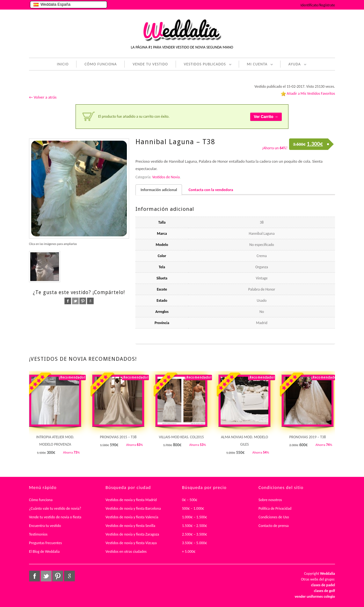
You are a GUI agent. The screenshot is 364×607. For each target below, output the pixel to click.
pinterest (83, 301)
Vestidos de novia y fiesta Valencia (132, 517)
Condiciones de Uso (274, 517)
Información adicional (159, 190)
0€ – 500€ (190, 500)
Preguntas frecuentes (45, 543)
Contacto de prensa (274, 526)
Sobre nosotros (270, 500)
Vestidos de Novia (166, 177)
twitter (75, 301)
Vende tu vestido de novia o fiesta (55, 517)
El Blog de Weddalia (44, 551)
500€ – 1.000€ (193, 508)
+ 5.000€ (189, 551)
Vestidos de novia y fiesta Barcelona (133, 508)
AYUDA (293, 65)
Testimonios (38, 534)
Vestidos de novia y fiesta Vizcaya (131, 543)
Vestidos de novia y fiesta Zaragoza (132, 534)
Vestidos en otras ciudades (126, 551)
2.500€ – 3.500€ (194, 534)
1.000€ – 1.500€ (194, 517)
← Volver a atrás (43, 97)
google (90, 301)
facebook (68, 301)
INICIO (63, 64)
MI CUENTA (256, 65)
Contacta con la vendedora (211, 190)
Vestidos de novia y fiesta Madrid (131, 500)
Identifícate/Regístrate (318, 5)
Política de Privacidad (275, 508)
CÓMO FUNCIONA (101, 64)
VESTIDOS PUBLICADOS (204, 65)
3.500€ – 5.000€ (194, 543)
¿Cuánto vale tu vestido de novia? (55, 508)
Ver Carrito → (266, 117)
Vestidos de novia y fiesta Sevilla (130, 526)
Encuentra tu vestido (45, 526)
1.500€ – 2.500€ (194, 526)
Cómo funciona (41, 500)
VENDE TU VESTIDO (150, 64)
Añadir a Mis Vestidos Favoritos (311, 93)
